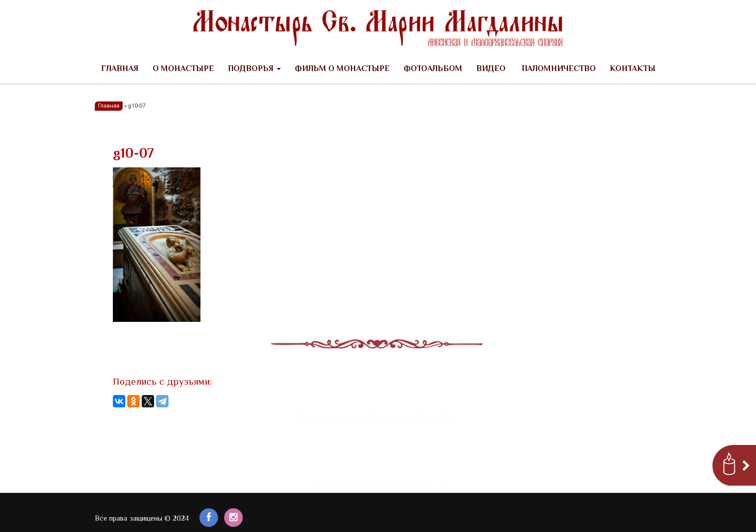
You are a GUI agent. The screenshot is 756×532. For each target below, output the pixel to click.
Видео (491, 69)
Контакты (633, 69)
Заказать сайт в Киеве (341, 488)
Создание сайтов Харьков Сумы (414, 417)
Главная (120, 69)
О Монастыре (183, 69)
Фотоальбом (433, 69)
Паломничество (558, 69)
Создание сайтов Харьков (411, 488)
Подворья (254, 69)
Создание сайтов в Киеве (332, 417)
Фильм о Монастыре (342, 69)
